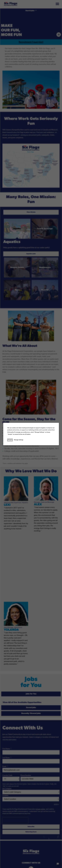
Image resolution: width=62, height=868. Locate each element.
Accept (10, 440)
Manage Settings (19, 440)
